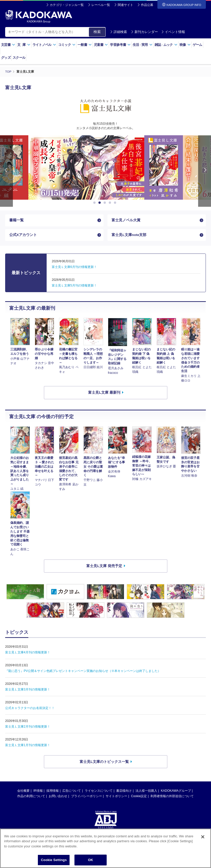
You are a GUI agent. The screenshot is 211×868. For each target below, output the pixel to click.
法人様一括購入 (146, 792)
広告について (72, 792)
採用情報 (53, 792)
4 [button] (111, 203)
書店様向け (124, 792)
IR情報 (38, 792)
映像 (185, 45)
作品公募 (147, 5)
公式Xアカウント (23, 235)
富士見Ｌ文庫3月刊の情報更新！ (28, 690)
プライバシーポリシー (87, 797)
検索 (97, 32)
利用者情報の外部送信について (172, 797)
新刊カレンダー (144, 32)
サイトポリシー (116, 797)
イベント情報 (173, 32)
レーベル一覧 (101, 5)
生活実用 (143, 45)
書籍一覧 (16, 220)
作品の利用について (31, 797)
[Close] (203, 839)
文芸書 (8, 45)
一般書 (85, 45)
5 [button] (116, 203)
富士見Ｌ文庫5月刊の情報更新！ (74, 286)
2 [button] (100, 203)
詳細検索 (119, 32)
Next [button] (205, 171)
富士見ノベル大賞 (126, 220)
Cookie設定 (139, 797)
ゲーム (197, 45)
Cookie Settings (54, 862)
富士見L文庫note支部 (129, 235)
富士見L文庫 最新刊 (104, 393)
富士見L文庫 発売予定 (104, 567)
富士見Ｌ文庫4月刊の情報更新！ (28, 653)
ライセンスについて (99, 792)
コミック (67, 45)
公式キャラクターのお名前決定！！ (30, 709)
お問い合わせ (58, 797)
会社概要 (23, 792)
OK (90, 862)
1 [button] (95, 203)
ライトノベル (44, 45)
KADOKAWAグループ (176, 792)
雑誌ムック (166, 45)
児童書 (101, 45)
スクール (19, 58)
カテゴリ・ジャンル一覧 (67, 5)
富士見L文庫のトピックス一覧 (104, 763)
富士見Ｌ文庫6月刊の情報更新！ (74, 268)
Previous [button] (6, 171)
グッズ (6, 58)
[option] (127, 167)
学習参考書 (120, 45)
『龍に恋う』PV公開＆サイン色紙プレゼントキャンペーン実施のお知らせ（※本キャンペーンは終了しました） (83, 672)
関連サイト (125, 5)
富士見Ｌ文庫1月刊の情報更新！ (28, 746)
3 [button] (106, 203)
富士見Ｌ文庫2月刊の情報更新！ (28, 728)
